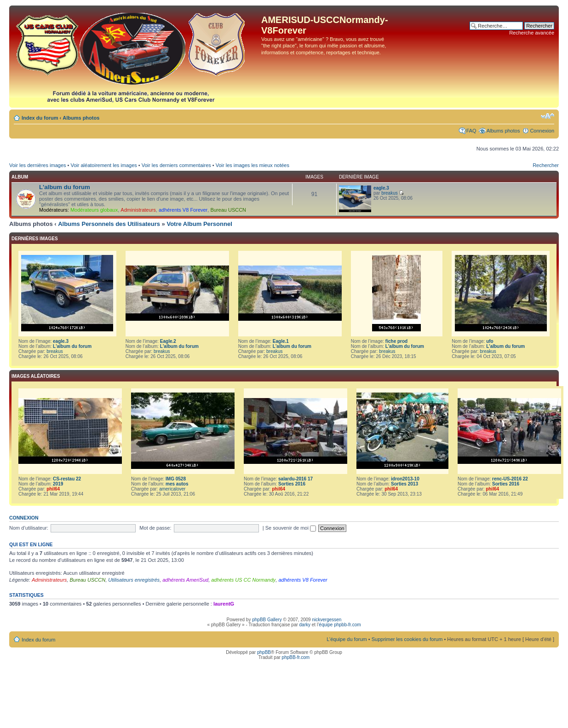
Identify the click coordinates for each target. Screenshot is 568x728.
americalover (172, 489)
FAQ (471, 131)
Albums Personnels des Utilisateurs (109, 224)
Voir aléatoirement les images (103, 165)
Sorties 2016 (292, 484)
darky (305, 625)
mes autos (177, 484)
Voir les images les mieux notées (252, 165)
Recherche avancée (532, 33)
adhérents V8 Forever (183, 210)
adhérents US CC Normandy (243, 580)
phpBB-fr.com (296, 657)
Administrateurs (138, 210)
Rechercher (546, 165)
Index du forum (40, 118)
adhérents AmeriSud (185, 580)
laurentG (224, 604)
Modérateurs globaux (94, 210)
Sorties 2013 (404, 484)
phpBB (264, 652)
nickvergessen (327, 620)
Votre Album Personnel (199, 224)
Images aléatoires (36, 376)
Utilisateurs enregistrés (134, 580)
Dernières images (35, 239)
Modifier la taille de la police (548, 116)
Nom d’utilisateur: (29, 528)
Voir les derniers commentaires (176, 165)
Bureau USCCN (228, 210)
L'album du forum (65, 187)
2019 (58, 484)
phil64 (53, 489)
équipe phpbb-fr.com (340, 625)
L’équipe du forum (347, 639)
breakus (390, 193)
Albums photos (81, 118)
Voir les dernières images (38, 165)
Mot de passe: (155, 528)
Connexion (542, 131)
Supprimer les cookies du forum (407, 639)
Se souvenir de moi (291, 528)
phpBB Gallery (267, 620)
